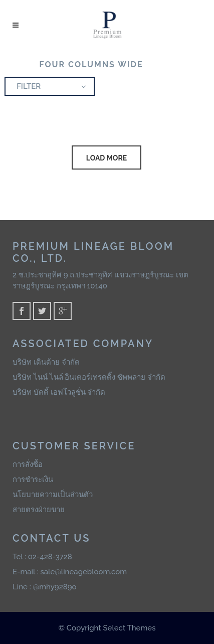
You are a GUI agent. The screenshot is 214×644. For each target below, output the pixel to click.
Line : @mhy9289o (45, 587)
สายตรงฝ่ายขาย (39, 510)
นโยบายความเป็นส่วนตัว (53, 495)
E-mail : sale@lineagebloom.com (70, 572)
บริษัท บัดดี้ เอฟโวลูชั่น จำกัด (59, 392)
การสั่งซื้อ (28, 464)
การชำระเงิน (33, 479)
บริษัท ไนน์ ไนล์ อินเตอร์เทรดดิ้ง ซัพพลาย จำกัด (89, 377)
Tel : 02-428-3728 (42, 557)
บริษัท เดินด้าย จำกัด (46, 362)
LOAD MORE (106, 158)
